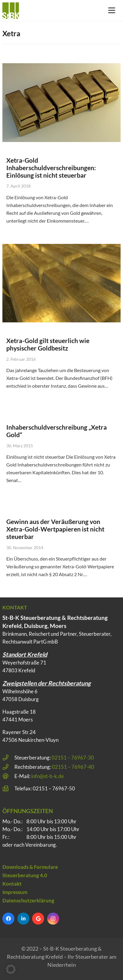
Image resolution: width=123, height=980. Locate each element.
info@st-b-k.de (48, 776)
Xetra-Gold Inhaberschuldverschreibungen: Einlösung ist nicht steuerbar (51, 168)
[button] (11, 969)
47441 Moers (18, 719)
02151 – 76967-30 (73, 758)
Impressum (15, 892)
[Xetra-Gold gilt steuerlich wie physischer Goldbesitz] (61, 283)
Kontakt (12, 884)
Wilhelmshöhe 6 (20, 691)
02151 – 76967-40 (73, 767)
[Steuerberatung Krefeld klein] (11, 11)
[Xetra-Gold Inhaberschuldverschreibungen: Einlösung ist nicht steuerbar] (61, 103)
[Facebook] (8, 919)
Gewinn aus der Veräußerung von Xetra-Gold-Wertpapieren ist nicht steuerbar (55, 529)
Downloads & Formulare (30, 867)
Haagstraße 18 (19, 712)
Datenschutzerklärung (28, 900)
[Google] (38, 919)
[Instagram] (53, 919)
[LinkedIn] (23, 919)
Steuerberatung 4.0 (25, 875)
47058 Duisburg (21, 699)
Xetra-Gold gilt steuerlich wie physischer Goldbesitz (48, 344)
